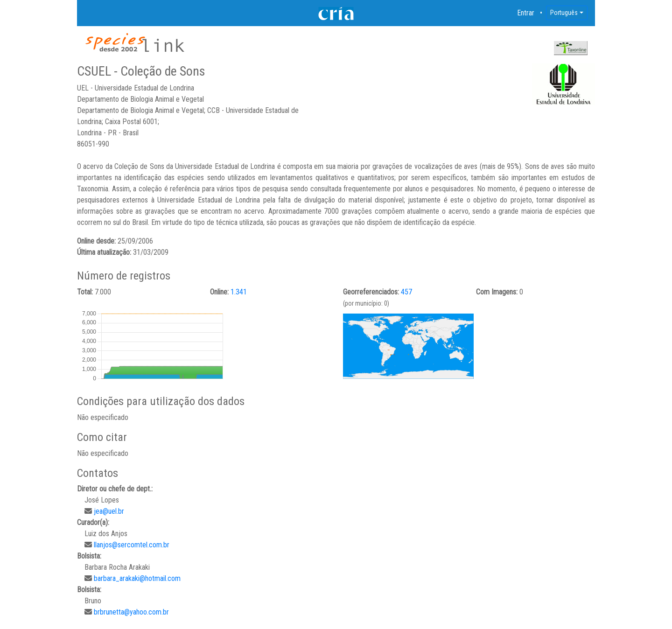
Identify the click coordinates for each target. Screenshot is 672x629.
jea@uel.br (109, 511)
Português (564, 13)
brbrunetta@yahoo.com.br (131, 612)
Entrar (526, 13)
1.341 (239, 292)
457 (406, 292)
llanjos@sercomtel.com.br (132, 545)
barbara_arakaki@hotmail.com (137, 578)
